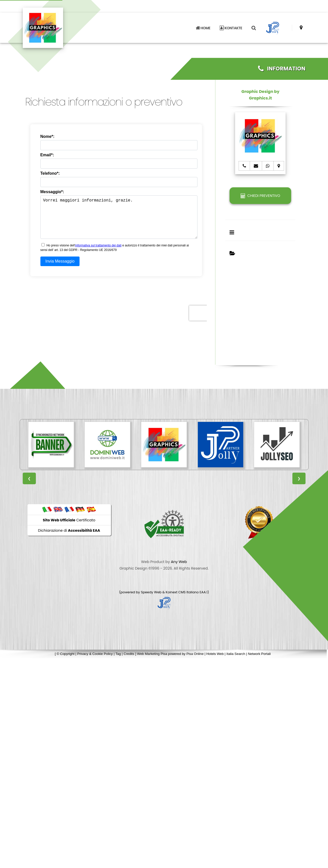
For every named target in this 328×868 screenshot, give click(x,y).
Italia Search (236, 654)
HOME (203, 25)
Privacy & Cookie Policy (95, 654)
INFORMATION (282, 69)
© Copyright (66, 654)
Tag (118, 654)
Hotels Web (215, 654)
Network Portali (259, 654)
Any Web (179, 562)
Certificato (69, 520)
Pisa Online (195, 654)
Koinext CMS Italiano (183, 592)
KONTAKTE (231, 25)
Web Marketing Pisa (152, 654)
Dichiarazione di (69, 530)
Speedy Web (151, 592)
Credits (129, 654)
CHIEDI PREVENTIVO (260, 196)
